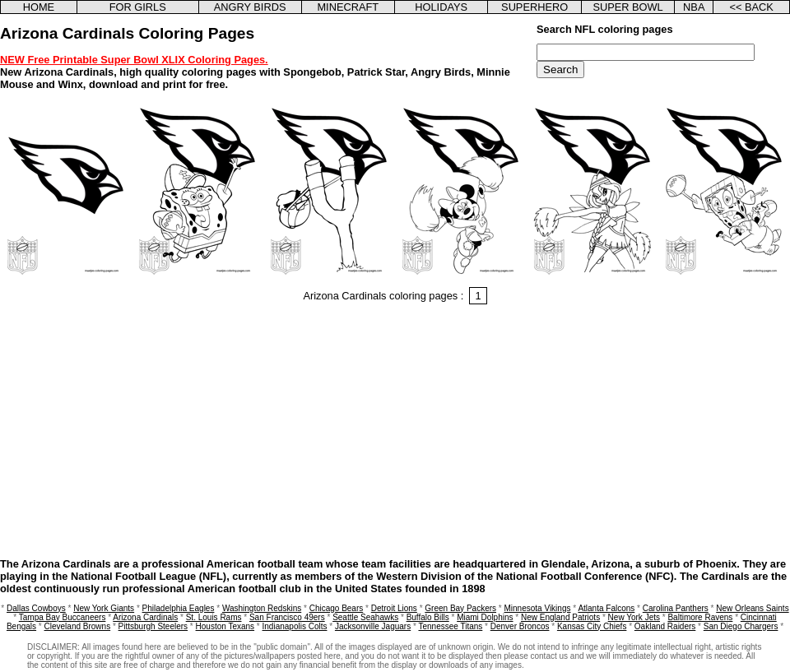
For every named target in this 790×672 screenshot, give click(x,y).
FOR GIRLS (138, 7)
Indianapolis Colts (295, 626)
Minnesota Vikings (537, 608)
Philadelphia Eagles (179, 608)
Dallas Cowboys (36, 608)
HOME (39, 7)
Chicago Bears (337, 608)
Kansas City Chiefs (592, 626)
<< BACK (751, 7)
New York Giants (104, 608)
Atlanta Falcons (606, 608)
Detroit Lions (394, 608)
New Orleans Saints (752, 608)
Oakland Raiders (665, 626)
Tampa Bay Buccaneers (63, 617)
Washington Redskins (262, 608)
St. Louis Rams (214, 617)
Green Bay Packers (460, 608)
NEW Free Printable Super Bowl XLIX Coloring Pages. (134, 60)
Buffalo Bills (428, 617)
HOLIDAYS (441, 7)
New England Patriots (560, 617)
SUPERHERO (534, 7)
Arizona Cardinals (145, 617)
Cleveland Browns (78, 626)
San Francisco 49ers (287, 617)
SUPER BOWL (627, 7)
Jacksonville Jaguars (373, 626)
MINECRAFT (348, 7)
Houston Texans (225, 626)
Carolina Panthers (676, 608)
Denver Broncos (520, 626)
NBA (694, 7)
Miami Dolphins (485, 617)
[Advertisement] (395, 433)
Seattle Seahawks (365, 617)
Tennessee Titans (450, 626)
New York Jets (634, 617)
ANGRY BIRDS (250, 7)
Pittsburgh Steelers (153, 626)
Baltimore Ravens (700, 617)
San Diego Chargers (741, 626)
